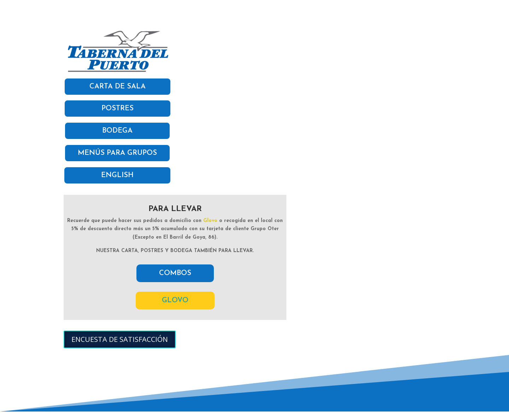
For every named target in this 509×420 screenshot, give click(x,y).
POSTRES (118, 109)
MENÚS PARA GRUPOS (117, 153)
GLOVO (175, 301)
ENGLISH (117, 175)
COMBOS (175, 273)
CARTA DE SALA (118, 87)
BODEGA (117, 131)
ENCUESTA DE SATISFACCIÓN (120, 339)
